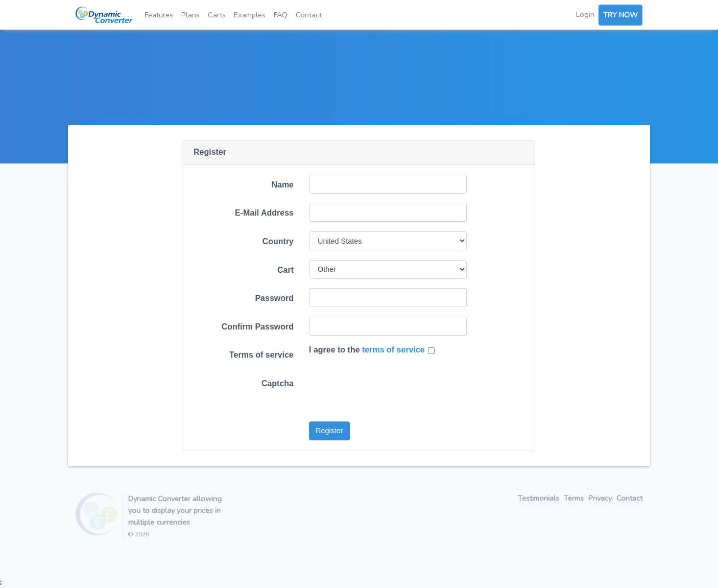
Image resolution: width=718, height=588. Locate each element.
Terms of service (261, 355)
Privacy (600, 499)
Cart (285, 270)
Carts (217, 15)
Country (278, 241)
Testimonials (538, 499)
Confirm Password (258, 327)
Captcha (278, 383)
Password (274, 298)
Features (159, 15)
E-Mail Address (264, 213)
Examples (250, 15)
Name (282, 185)
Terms (574, 499)
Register (329, 431)
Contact (309, 15)
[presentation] (387, 393)
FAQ (281, 15)
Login (585, 14)
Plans (190, 15)
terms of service (393, 350)
